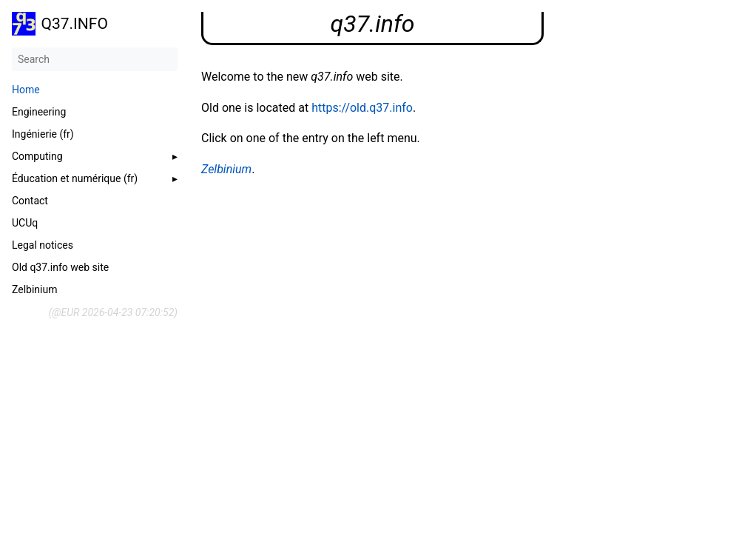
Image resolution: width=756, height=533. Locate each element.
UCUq (25, 223)
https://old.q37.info (362, 108)
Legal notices (43, 245)
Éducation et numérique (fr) (75, 178)
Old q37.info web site (60, 267)
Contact (30, 201)
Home (26, 90)
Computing (37, 156)
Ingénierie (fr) (43, 134)
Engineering (39, 112)
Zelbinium (34, 289)
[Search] (95, 59)
